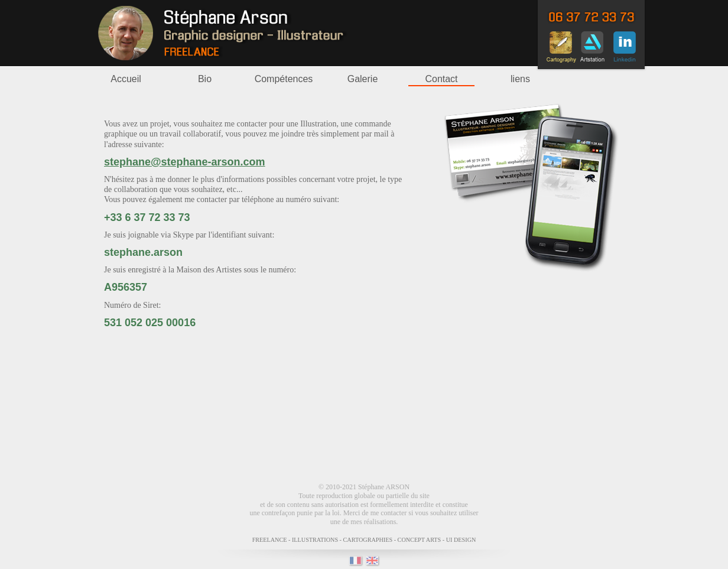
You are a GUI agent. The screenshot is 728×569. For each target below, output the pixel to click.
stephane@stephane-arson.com (185, 162)
